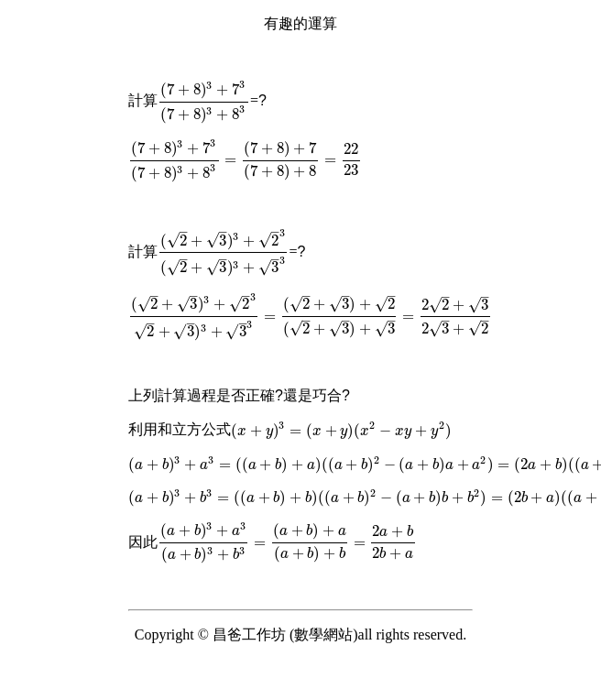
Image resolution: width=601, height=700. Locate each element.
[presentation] (204, 100)
